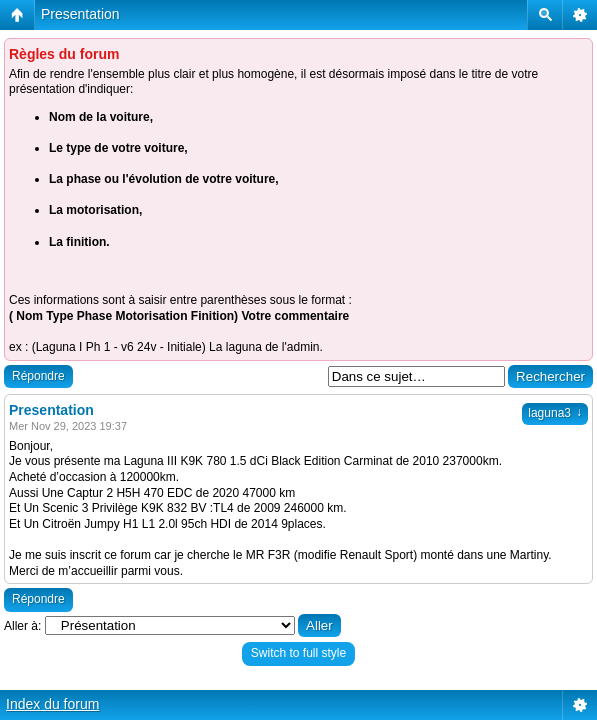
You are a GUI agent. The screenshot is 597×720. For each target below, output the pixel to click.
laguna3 (555, 413)
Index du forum (52, 704)
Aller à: (22, 626)
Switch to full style (298, 653)
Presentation (80, 14)
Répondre (38, 376)
